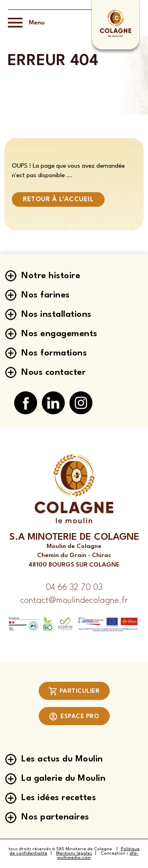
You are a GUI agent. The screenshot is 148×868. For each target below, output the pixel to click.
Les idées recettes (59, 798)
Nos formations (54, 353)
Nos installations (56, 314)
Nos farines (46, 295)
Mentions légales (74, 854)
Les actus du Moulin (62, 759)
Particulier (74, 691)
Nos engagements (59, 334)
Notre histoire (51, 276)
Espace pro (74, 716)
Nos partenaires (55, 817)
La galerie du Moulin (63, 778)
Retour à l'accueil (58, 199)
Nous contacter (53, 372)
